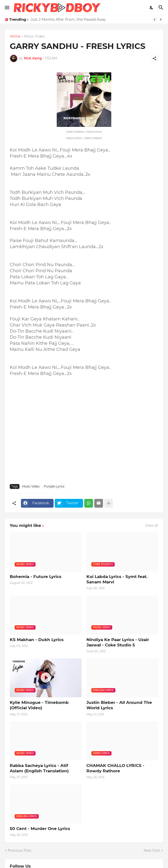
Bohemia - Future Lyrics (36, 577)
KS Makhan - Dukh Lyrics (37, 640)
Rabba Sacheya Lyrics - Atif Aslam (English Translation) (39, 768)
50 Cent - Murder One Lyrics (40, 829)
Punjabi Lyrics (54, 486)
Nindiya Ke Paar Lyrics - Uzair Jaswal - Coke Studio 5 (118, 642)
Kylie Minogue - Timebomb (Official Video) (39, 705)
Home (15, 37)
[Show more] (109, 503)
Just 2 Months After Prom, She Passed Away (68, 19)
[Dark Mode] (152, 8)
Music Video (34, 37)
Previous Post (20, 850)
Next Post (152, 850)
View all (152, 525)
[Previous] (155, 19)
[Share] (154, 58)
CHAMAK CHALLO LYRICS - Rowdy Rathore (115, 768)
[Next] (161, 19)
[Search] (162, 8)
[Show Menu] (7, 8)
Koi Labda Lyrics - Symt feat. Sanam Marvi (117, 579)
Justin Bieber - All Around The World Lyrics (119, 705)
